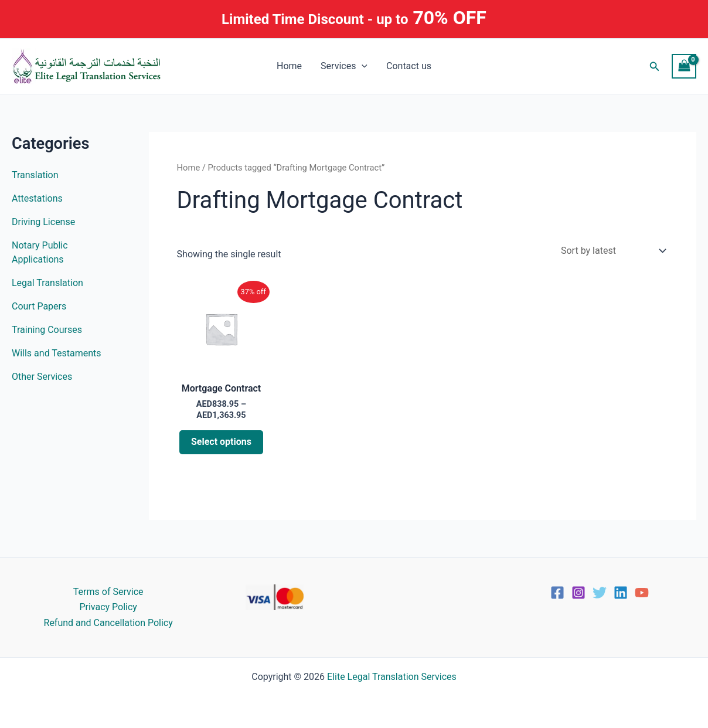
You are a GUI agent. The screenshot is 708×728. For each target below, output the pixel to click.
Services (344, 66)
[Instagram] (578, 593)
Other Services (42, 377)
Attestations (37, 198)
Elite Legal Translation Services (392, 677)
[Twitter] (600, 593)
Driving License (43, 222)
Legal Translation (47, 283)
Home (289, 66)
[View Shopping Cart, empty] (684, 66)
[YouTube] (642, 593)
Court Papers (39, 306)
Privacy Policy (108, 607)
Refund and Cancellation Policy (108, 623)
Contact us (409, 66)
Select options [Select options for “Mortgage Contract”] (221, 442)
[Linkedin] (621, 593)
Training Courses (47, 330)
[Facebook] (557, 593)
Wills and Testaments (57, 353)
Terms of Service (108, 592)
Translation (35, 175)
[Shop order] (612, 251)
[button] (362, 66)
